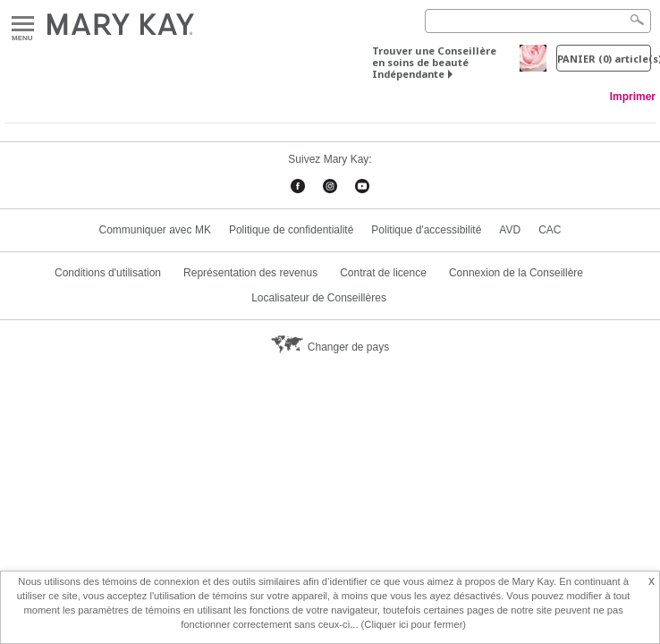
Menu (23, 25)
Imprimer (633, 97)
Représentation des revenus (250, 273)
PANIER (604, 59)
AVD (510, 230)
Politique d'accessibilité (426, 230)
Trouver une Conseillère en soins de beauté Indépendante (434, 62)
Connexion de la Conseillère (516, 273)
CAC (550, 230)
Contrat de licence (383, 273)
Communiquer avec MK (155, 230)
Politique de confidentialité (291, 230)
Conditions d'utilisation (108, 273)
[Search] (538, 21)
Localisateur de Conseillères (319, 298)
